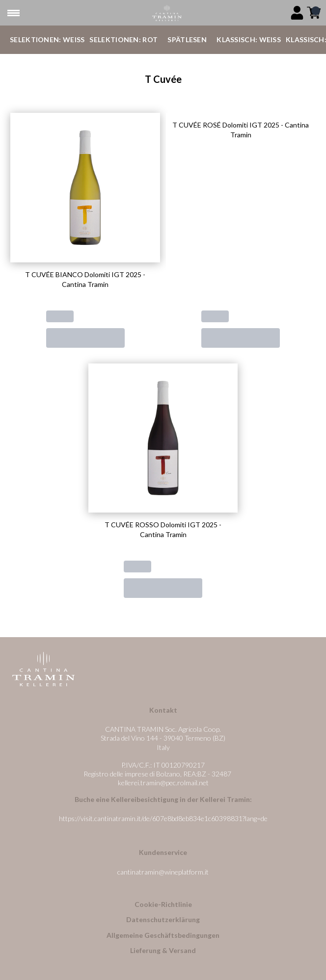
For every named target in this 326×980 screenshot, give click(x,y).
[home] (167, 13)
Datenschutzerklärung (163, 919)
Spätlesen (187, 39)
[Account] (297, 13)
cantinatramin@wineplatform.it (163, 872)
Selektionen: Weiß (47, 39)
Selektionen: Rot (123, 39)
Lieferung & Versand (163, 950)
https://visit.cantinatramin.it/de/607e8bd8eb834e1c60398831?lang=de (163, 818)
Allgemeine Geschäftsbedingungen (163, 935)
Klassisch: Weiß (249, 39)
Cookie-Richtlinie (163, 904)
